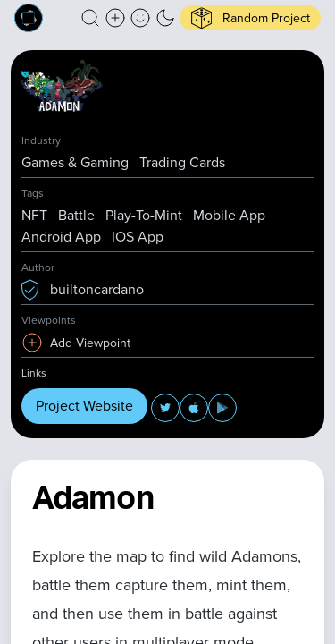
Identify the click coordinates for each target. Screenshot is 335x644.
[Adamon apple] (194, 408)
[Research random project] (250, 18)
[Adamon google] (222, 408)
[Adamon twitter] (165, 408)
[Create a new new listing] (115, 18)
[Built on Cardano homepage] (29, 18)
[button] (90, 18)
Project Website (84, 406)
